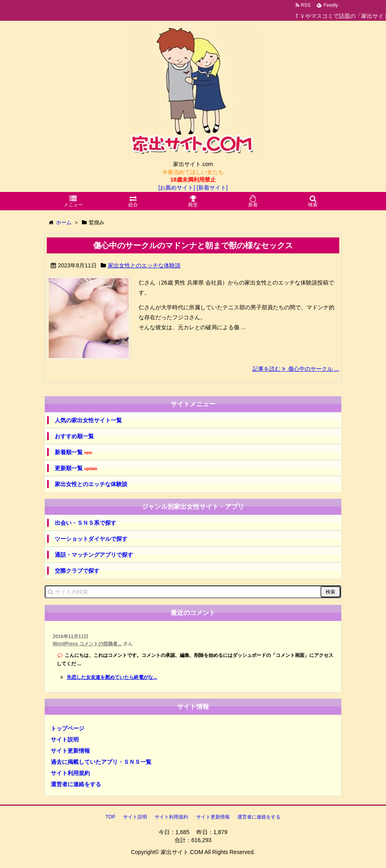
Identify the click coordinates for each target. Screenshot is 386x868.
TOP (110, 817)
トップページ (68, 728)
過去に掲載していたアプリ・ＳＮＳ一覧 (101, 762)
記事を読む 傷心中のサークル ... (296, 369)
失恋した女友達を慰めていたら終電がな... (112, 677)
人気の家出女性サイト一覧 (88, 420)
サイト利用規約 (70, 773)
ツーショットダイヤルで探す (91, 539)
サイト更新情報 (70, 751)
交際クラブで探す (77, 571)
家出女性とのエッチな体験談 (144, 265)
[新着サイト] (212, 188)
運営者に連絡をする (76, 784)
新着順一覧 (73, 452)
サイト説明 (65, 739)
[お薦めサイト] (177, 188)
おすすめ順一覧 (74, 436)
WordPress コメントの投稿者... (87, 644)
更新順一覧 (76, 468)
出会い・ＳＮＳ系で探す (86, 523)
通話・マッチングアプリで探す (94, 555)
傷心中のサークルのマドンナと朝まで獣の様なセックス (193, 245)
